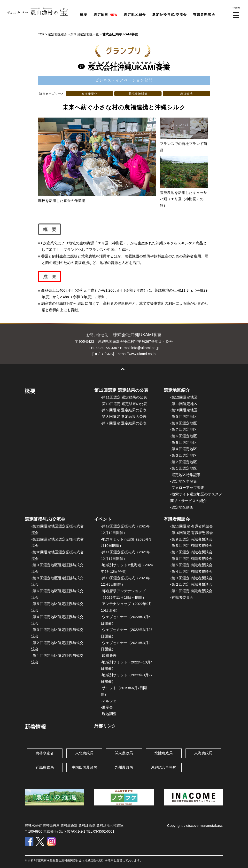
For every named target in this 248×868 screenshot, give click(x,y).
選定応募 (101, 15)
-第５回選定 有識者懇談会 (191, 565)
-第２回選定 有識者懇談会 (191, 584)
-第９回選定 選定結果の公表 (124, 410)
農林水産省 (45, 753)
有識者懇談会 (204, 15)
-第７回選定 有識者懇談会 (191, 552)
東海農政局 (203, 753)
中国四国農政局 (84, 767)
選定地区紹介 (135, 15)
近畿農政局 (45, 767)
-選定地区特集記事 (185, 475)
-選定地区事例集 (184, 481)
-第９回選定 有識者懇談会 (191, 539)
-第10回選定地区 (184, 410)
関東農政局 (124, 753)
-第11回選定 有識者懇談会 (192, 526)
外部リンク (105, 726)
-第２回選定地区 (184, 462)
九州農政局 (124, 767)
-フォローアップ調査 (187, 488)
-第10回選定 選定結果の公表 (124, 404)
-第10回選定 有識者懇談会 (192, 533)
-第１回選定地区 (184, 468)
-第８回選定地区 (184, 423)
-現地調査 (109, 714)
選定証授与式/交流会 (170, 15)
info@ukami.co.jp (145, 348)
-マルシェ (109, 701)
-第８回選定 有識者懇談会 (191, 545)
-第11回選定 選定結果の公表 (124, 397)
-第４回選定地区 (184, 449)
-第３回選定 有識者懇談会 (191, 578)
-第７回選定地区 (184, 429)
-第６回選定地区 (184, 436)
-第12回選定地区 (184, 397)
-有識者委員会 (182, 597)
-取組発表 (109, 656)
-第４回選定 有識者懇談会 (191, 571)
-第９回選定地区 (184, 417)
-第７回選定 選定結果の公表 (124, 423)
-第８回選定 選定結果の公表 (124, 417)
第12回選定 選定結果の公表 (121, 390)
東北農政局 (84, 753)
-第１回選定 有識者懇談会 (191, 591)
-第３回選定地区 (184, 455)
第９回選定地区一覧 (85, 34)
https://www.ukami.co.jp (137, 354)
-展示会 (107, 707)
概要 (84, 15)
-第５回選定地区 (184, 442)
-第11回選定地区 (184, 404)
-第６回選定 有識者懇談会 (191, 559)
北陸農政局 (164, 753)
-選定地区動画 (182, 507)
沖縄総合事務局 (164, 767)
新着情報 (35, 727)
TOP (41, 34)
